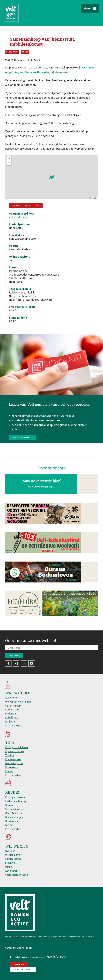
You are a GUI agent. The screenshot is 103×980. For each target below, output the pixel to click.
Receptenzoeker (14, 813)
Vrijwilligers (12, 717)
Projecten (11, 721)
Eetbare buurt (13, 709)
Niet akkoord (23, 970)
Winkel (9, 867)
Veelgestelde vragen (17, 875)
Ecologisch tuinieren (16, 747)
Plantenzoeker (13, 759)
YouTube (32, 663)
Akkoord (19, 964)
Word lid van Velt (22, 452)
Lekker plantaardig (16, 801)
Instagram (16, 663)
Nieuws (9, 771)
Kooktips (10, 805)
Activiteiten (12, 698)
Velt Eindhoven (18, 217)
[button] (52, 177)
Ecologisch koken (15, 797)
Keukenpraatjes (14, 817)
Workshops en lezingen (18, 702)
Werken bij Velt (13, 855)
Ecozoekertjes (13, 725)
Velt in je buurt (13, 706)
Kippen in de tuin (14, 751)
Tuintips (10, 755)
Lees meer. (42, 957)
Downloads (11, 767)
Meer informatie (57, 957)
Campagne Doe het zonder (19, 948)
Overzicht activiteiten (26, 206)
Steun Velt (11, 863)
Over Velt (10, 851)
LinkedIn (24, 663)
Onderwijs (11, 714)
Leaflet (93, 198)
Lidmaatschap (13, 859)
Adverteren (11, 871)
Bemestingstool (14, 763)
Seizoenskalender (15, 809)
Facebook (8, 663)
